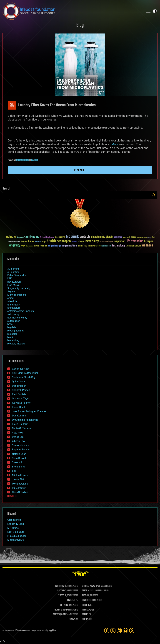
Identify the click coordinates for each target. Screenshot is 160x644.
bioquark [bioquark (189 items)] (72, 237)
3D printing (13, 269)
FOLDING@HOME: (61, 610)
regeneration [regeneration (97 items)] (69, 246)
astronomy (13, 314)
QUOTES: (85, 619)
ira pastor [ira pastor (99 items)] (119, 241)
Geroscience (14, 520)
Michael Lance (20, 475)
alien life (12, 301)
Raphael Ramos (22, 160)
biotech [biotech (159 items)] (85, 237)
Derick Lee (18, 437)
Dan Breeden (19, 386)
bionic (11, 337)
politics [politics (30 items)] (36, 246)
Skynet (11, 291)
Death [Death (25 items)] (154, 237)
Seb (14, 471)
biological (13, 334)
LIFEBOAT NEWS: (89, 586)
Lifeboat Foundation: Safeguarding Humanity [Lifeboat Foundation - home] (72, 11)
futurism (35, 160)
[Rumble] (132, 631)
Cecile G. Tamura (21, 428)
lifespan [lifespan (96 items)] (149, 241)
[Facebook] (107, 631)
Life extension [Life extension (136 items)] (134, 241)
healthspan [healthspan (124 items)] (64, 241)
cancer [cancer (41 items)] (134, 237)
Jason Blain (19, 479)
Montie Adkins (20, 484)
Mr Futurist (13, 528)
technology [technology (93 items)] (119, 246)
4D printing (13, 272)
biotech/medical (16, 344)
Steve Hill (17, 462)
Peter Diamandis (16, 275)
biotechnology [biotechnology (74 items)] (98, 237)
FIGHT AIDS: (63, 605)
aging (10, 298)
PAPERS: (85, 615)
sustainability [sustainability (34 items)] (106, 246)
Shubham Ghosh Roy (24, 377)
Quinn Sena (18, 381)
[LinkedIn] (119, 631)
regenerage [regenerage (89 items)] (55, 246)
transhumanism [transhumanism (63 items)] (133, 246)
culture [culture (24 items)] (149, 237)
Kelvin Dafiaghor (21, 403)
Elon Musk (13, 285)
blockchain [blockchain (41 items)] (118, 237)
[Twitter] (113, 631)
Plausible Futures (17, 536)
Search (153, 195)
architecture (14, 308)
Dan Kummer (19, 416)
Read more (80, 170)
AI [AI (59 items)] (15, 237)
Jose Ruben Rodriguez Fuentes (29, 411)
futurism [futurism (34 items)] (38, 242)
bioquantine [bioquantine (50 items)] (60, 237)
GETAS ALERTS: (88, 591)
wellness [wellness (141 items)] (147, 246)
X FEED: (61, 596)
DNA (10, 278)
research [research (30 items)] (80, 246)
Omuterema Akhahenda (25, 420)
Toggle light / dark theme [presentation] (155, 11)
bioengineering (15, 331)
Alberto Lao (18, 441)
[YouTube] (125, 631)
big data (12, 327)
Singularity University (19, 288)
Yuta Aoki (17, 433)
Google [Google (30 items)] (44, 242)
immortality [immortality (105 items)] (92, 241)
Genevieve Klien (21, 369)
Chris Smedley (20, 492)
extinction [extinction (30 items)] (24, 242)
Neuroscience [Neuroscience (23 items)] (30, 246)
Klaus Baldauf (20, 424)
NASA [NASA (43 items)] (23, 246)
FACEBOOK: (60, 586)
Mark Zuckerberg (17, 295)
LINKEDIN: (61, 591)
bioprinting (13, 340)
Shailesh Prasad (21, 390)
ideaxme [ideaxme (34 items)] (81, 242)
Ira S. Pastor (19, 488)
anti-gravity (14, 305)
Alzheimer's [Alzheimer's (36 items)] (21, 237)
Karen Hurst (19, 407)
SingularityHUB (16, 540)
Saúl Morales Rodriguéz (25, 373)
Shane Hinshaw (21, 445)
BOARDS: (86, 600)
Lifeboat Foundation (22, 631)
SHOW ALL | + (12, 496)
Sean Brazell (19, 458)
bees (10, 324)
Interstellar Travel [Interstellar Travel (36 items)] (106, 242)
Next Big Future (16, 532)
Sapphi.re (52, 631)
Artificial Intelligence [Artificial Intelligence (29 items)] (47, 237)
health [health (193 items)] (51, 241)
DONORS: (70, 600)
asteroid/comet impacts (21, 311)
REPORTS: (86, 605)
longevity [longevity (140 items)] (14, 246)
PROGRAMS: (87, 610)
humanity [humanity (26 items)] (74, 242)
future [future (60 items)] (31, 242)
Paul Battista (19, 394)
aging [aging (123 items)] (10, 237)
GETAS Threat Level (80, 574)
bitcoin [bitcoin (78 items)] (109, 237)
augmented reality (17, 318)
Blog (80, 25)
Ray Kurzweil (14, 282)
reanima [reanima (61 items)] (44, 246)
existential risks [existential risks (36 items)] (14, 242)
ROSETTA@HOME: (60, 615)
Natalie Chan (19, 454)
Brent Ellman (19, 467)
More (115, 144)
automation (14, 321)
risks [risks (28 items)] (85, 246)
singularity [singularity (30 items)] (91, 246)
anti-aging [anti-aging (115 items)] (33, 237)
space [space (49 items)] (98, 246)
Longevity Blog (16, 524)
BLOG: (84, 596)
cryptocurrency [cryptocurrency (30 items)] (142, 237)
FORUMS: (72, 619)
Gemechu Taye (20, 399)
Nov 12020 (12, 105)
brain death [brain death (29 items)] (127, 237)
